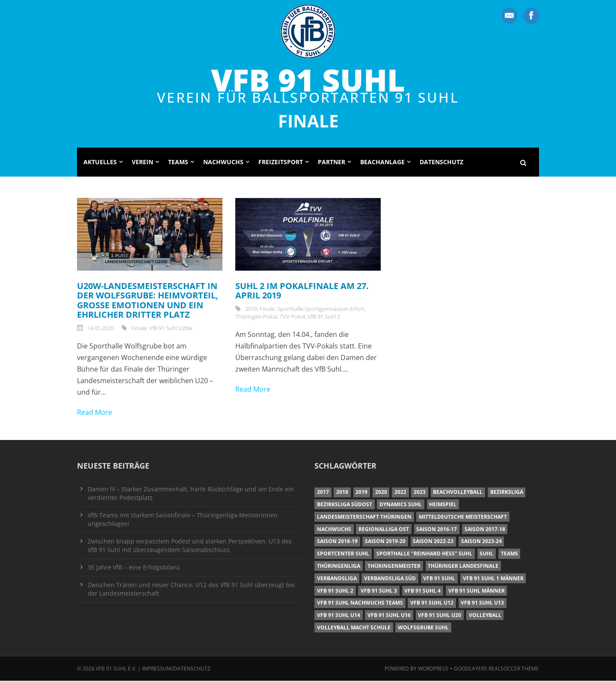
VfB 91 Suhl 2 (324, 317)
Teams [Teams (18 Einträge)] (509, 555)
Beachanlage (382, 163)
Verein (142, 163)
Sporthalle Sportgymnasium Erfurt (321, 310)
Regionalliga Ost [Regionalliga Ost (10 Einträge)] (384, 530)
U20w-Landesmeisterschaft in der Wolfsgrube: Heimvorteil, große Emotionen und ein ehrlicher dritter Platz (148, 301)
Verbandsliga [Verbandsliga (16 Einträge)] (337, 580)
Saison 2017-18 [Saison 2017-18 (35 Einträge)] (485, 530)
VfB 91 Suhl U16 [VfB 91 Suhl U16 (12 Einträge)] (389, 616)
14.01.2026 (101, 329)
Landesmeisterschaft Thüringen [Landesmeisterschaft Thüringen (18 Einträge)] (364, 518)
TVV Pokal (292, 317)
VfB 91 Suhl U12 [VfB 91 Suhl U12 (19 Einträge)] (432, 604)
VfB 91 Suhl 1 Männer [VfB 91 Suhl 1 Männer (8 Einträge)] (493, 580)
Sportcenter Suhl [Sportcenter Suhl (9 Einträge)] (343, 555)
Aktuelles (100, 163)
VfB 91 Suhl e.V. (116, 670)
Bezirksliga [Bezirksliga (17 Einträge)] (507, 493)
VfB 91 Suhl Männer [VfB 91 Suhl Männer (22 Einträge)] (477, 592)
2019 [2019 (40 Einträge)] (361, 493)
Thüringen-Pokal (256, 317)
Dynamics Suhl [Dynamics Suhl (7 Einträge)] (401, 506)
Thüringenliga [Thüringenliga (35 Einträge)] (339, 567)
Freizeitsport (281, 163)
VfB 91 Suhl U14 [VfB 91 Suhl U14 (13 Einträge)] (339, 616)
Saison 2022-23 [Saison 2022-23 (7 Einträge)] (433, 542)
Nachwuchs (223, 163)
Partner (332, 163)
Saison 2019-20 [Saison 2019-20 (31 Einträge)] (385, 542)
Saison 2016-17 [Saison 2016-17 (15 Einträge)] (437, 530)
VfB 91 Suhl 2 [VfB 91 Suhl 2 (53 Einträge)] (335, 592)
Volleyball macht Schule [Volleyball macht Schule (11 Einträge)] (354, 629)
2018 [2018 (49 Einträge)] (342, 493)
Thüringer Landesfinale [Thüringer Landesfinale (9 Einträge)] (463, 567)
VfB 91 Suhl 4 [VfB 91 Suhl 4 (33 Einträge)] (422, 592)
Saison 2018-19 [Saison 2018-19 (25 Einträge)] (337, 542)
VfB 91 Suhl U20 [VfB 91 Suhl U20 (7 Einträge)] (440, 616)
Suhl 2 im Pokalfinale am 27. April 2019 (302, 292)
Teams (178, 163)
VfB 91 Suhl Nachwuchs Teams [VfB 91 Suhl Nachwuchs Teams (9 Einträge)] (360, 604)
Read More (95, 413)
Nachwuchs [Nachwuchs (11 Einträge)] (334, 530)
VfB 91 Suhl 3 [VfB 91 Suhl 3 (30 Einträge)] (379, 592)
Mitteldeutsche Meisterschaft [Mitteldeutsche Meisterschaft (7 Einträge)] (463, 518)
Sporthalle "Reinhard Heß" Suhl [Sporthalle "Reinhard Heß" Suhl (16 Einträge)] (424, 555)
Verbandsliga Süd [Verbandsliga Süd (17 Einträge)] (390, 580)
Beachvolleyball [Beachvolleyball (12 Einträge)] (458, 493)
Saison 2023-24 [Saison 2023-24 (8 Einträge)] (481, 542)
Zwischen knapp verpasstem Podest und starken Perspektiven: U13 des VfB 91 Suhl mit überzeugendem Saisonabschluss (190, 547)
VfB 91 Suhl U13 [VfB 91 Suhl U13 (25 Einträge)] (482, 604)
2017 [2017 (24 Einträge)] (323, 493)
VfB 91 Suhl (308, 80)
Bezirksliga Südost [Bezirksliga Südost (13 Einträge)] (345, 506)
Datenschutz (441, 163)
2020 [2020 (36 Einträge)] (381, 493)
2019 (251, 310)
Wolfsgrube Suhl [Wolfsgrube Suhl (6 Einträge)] (423, 629)
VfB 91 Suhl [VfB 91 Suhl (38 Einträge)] (439, 580)
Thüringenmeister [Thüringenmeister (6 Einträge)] (394, 567)
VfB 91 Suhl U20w (171, 329)
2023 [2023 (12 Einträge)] (420, 493)
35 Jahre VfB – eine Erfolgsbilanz (134, 568)
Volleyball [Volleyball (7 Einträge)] (485, 616)
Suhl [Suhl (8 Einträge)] (486, 555)
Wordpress (434, 670)
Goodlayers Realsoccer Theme (496, 670)
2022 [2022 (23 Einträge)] (400, 493)
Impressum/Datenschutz (176, 670)
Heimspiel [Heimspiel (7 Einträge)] (443, 506)
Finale (139, 329)
